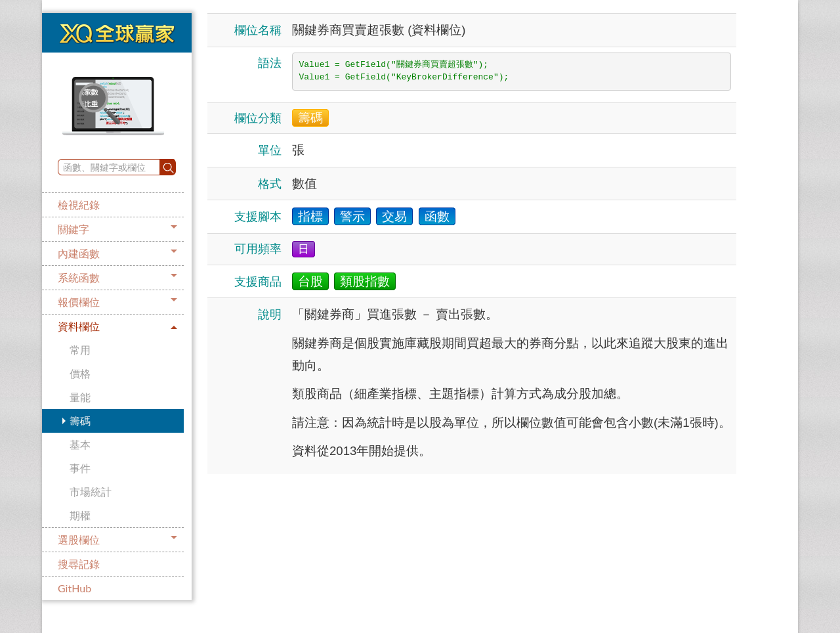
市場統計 (91, 491)
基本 (80, 444)
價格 (80, 373)
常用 (80, 350)
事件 (80, 468)
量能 (80, 397)
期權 (80, 515)
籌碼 (80, 421)
